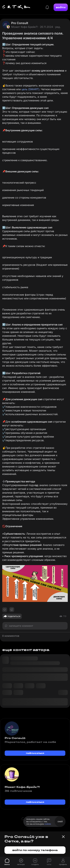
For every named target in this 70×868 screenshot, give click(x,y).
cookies (48, 824)
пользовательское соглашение (35, 827)
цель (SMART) (30, 89)
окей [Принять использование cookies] (60, 821)
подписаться (35, 753)
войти (61, 7)
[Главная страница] (16, 7)
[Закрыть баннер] (63, 837)
